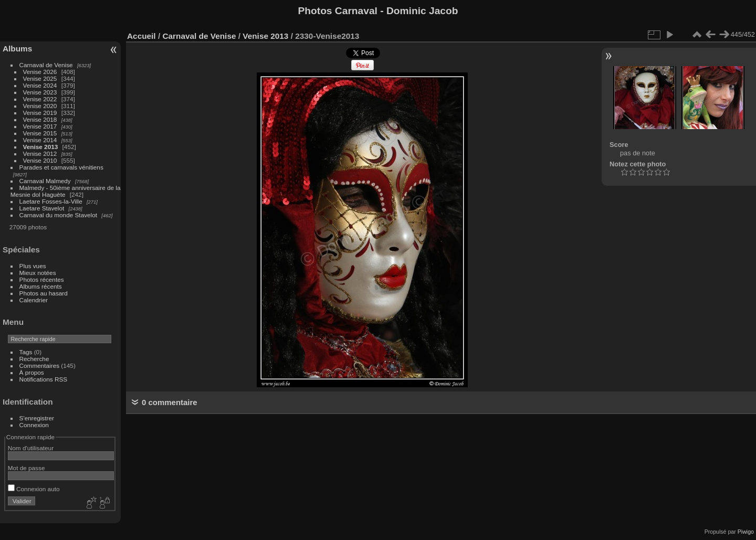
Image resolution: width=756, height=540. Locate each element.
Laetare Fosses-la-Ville (51, 201)
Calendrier (34, 300)
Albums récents (41, 286)
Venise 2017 (40, 126)
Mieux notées (38, 273)
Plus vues (33, 266)
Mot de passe (27, 468)
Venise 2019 (40, 113)
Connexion (34, 425)
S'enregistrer (37, 418)
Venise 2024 (40, 85)
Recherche (34, 359)
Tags (26, 352)
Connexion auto (34, 489)
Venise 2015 (40, 133)
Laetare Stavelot (42, 208)
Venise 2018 (40, 119)
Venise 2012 (40, 153)
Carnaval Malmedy (45, 181)
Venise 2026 (40, 72)
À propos (32, 372)
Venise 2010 (40, 160)
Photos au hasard (44, 293)
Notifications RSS (44, 379)
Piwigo (746, 532)
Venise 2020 (40, 106)
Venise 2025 (40, 78)
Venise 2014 (40, 140)
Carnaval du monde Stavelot (58, 215)
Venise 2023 (40, 92)
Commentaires (40, 366)
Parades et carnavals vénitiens (61, 167)
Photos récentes (42, 279)
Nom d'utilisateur (31, 448)
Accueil (141, 36)
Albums (17, 49)
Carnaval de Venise (46, 65)
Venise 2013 (41, 147)
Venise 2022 (40, 99)
